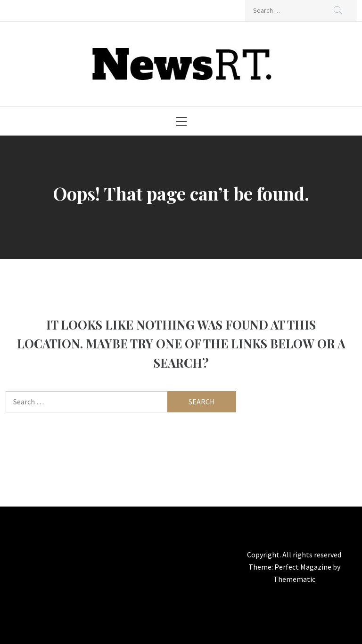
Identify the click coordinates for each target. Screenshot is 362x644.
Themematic (294, 579)
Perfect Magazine (304, 567)
